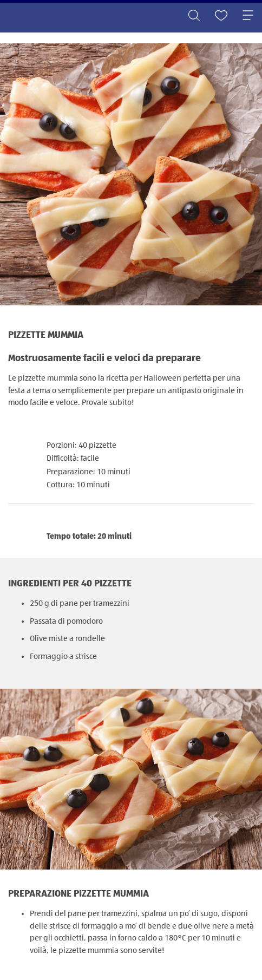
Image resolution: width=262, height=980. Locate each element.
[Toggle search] (194, 16)
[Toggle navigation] (248, 16)
